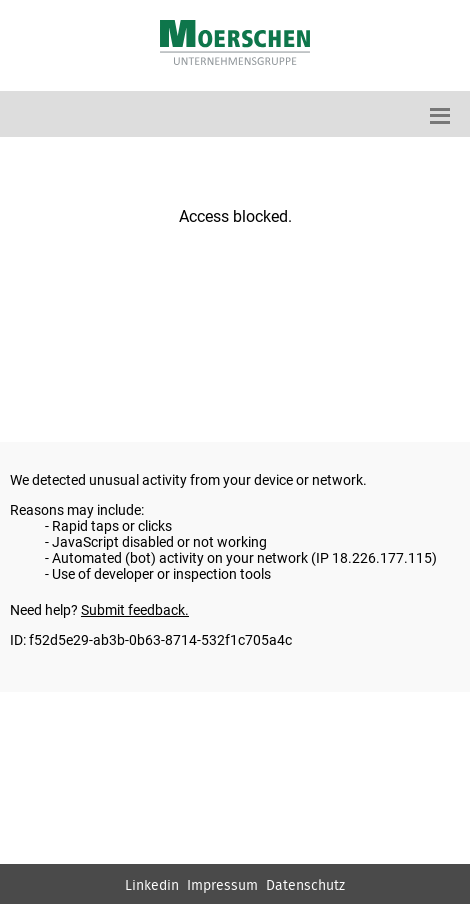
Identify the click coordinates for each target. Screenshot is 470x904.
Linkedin (152, 886)
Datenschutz (305, 886)
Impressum (222, 886)
